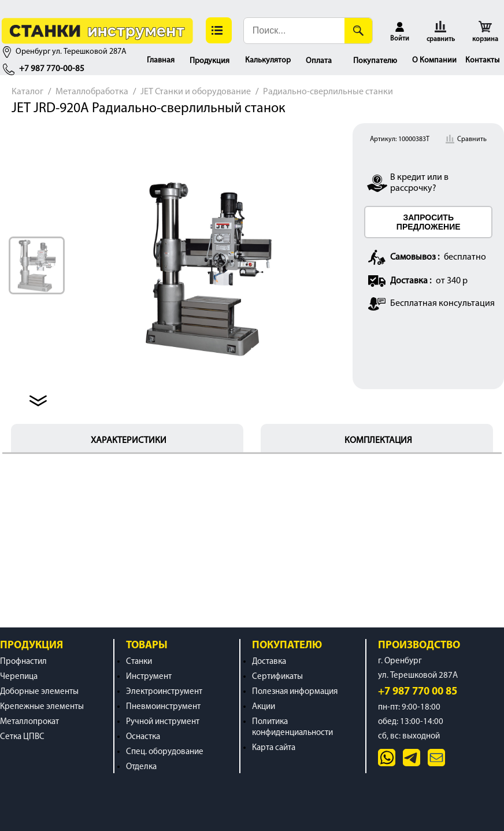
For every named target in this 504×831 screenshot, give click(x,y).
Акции (264, 707)
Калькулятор (268, 60)
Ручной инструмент (163, 722)
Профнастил (23, 662)
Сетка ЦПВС (22, 737)
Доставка (269, 662)
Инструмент (149, 677)
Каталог (27, 92)
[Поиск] (358, 31)
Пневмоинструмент (163, 707)
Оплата (319, 61)
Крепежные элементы (42, 707)
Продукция (210, 61)
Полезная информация (295, 692)
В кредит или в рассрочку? (419, 183)
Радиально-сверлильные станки (328, 92)
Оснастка (143, 737)
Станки (139, 662)
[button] (219, 30)
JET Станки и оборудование (196, 92)
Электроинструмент (164, 692)
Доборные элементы (39, 692)
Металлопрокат (29, 722)
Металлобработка (92, 92)
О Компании (434, 60)
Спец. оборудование (165, 752)
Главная (161, 60)
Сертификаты (277, 677)
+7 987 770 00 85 (418, 692)
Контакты (482, 60)
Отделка (141, 767)
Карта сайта (274, 748)
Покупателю (375, 61)
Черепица (19, 677)
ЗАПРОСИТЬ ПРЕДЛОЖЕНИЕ (429, 222)
